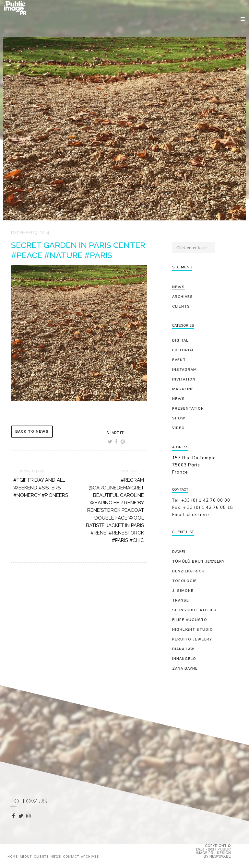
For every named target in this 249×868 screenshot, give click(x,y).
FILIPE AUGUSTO (190, 620)
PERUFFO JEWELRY (192, 639)
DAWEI (179, 552)
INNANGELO (184, 659)
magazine (183, 389)
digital (180, 340)
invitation (184, 379)
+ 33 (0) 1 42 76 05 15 (209, 507)
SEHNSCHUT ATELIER (194, 610)
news (178, 399)
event (179, 360)
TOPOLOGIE (184, 581)
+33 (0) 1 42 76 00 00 (206, 500)
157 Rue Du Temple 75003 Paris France (194, 465)
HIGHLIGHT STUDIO (193, 630)
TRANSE (181, 600)
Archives (183, 297)
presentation (188, 409)
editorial (183, 350)
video (178, 428)
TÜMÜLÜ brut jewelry (198, 562)
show (179, 418)
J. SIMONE (183, 591)
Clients (181, 306)
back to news (32, 432)
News (178, 287)
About (26, 857)
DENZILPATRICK (188, 571)
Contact (71, 857)
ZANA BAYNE (185, 669)
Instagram (184, 370)
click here (198, 514)
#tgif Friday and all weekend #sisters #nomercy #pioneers (41, 488)
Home (13, 857)
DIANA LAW (183, 649)
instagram (30, 816)
